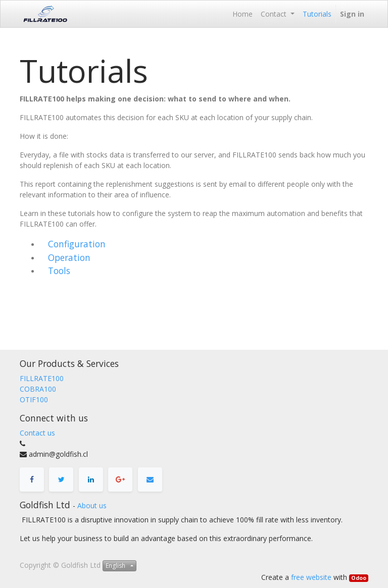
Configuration (77, 244)
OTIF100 (34, 399)
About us (92, 505)
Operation (69, 257)
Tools (59, 271)
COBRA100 (38, 389)
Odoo (359, 578)
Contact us (37, 433)
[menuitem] (243, 14)
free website (311, 577)
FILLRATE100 (42, 378)
